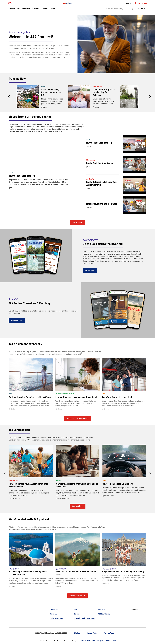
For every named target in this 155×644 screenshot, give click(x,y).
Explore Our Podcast (77, 596)
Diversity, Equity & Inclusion (85, 618)
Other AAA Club (111, 641)
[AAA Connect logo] (69, 3)
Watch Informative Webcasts (78, 419)
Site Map (77, 633)
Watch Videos (78, 223)
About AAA (54, 614)
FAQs (76, 610)
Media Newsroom (56, 618)
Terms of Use (109, 633)
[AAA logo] (10, 3)
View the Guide (17, 320)
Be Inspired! (90, 271)
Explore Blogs (78, 506)
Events (52, 9)
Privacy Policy (92, 633)
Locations (102, 610)
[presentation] (9, 97)
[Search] (118, 9)
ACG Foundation (104, 614)
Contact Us (54, 610)
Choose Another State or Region (92, 641)
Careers (77, 614)
